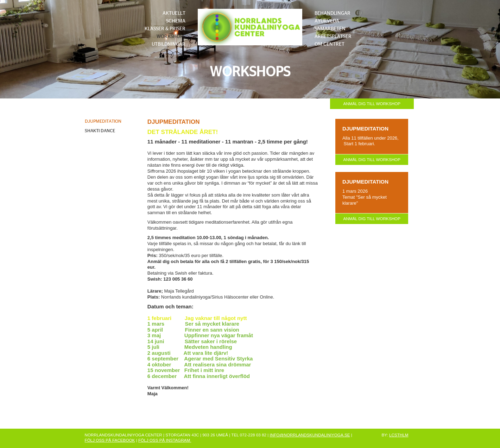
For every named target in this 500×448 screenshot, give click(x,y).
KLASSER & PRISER (165, 29)
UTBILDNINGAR (169, 44)
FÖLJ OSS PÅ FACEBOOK (110, 440)
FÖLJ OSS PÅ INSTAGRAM (165, 440)
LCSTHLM (399, 435)
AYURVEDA (327, 21)
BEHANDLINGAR (333, 13)
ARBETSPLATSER (333, 37)
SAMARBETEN (330, 29)
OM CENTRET (330, 44)
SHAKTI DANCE (100, 131)
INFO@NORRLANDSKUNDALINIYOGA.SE (310, 435)
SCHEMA (176, 21)
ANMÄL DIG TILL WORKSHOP (372, 104)
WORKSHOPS (171, 37)
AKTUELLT (174, 13)
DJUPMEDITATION (103, 121)
